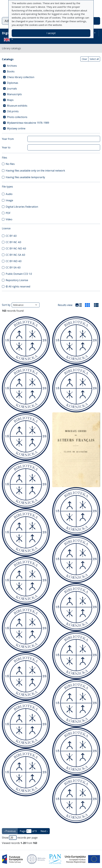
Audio (9, 194)
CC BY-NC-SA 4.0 (15, 255)
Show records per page (20, 838)
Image (9, 200)
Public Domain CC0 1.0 (19, 274)
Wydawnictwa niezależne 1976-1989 (28, 123)
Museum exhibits (17, 106)
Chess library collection (21, 77)
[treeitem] (51, 66)
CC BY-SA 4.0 (13, 267)
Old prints (13, 111)
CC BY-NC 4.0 (13, 242)
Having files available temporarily (25, 177)
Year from (8, 139)
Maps (10, 100)
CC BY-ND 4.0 (14, 261)
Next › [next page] (44, 831)
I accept (51, 33)
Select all (94, 59)
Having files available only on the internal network (35, 171)
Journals (12, 89)
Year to (6, 147)
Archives (12, 66)
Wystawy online (16, 128)
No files (10, 164)
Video (9, 219)
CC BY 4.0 (11, 236)
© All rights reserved (18, 286)
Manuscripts (14, 94)
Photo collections (17, 117)
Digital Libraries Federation (22, 207)
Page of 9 (28, 831)
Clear (84, 59)
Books (11, 71)
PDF (8, 213)
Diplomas (13, 83)
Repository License (17, 280)
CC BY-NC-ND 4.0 (16, 248)
